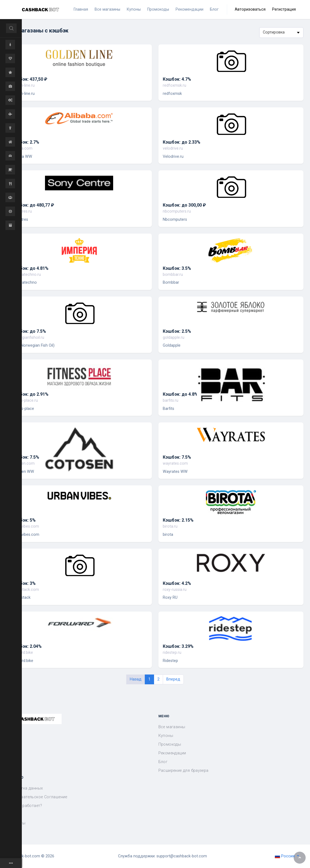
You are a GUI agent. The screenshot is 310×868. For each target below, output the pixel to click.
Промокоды (170, 744)
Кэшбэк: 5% (23, 520)
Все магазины (172, 727)
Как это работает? (24, 806)
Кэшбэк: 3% (23, 583)
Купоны (166, 736)
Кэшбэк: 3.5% (177, 268)
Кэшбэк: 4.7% (177, 79)
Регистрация (284, 9)
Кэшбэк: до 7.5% (28, 331)
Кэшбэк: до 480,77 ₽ (32, 205)
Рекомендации (172, 753)
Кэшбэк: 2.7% (25, 142)
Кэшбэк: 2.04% (26, 646)
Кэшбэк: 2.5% (177, 331)
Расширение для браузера (183, 771)
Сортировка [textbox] (274, 32)
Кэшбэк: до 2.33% (182, 142)
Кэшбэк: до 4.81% (30, 268)
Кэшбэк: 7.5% (25, 457)
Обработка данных (25, 788)
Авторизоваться (250, 9)
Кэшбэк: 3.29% (178, 646)
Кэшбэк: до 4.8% (180, 394)
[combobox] (281, 33)
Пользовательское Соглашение (37, 797)
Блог (163, 762)
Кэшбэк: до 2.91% (30, 394)
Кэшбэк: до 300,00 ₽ (184, 205)
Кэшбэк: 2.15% (178, 520)
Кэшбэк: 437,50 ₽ (29, 79)
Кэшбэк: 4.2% (177, 583)
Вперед (173, 679)
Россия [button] (285, 856)
